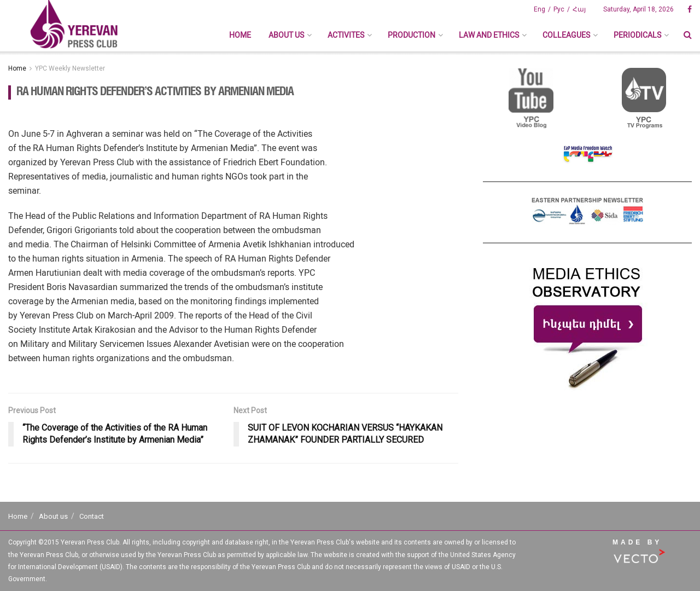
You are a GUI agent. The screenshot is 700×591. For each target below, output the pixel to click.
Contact (92, 516)
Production (412, 35)
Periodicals (637, 35)
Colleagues (566, 35)
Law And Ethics (489, 35)
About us (286, 35)
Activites (346, 35)
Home (240, 35)
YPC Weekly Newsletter (70, 68)
